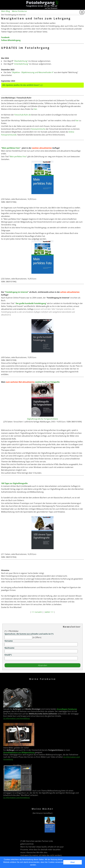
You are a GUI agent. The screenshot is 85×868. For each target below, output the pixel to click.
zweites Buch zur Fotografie (47, 382)
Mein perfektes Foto (11, 148)
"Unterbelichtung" (21, 64)
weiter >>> (49, 612)
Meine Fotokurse (19, 11)
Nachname (9, 648)
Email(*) (8, 655)
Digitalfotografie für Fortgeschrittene (42, 419)
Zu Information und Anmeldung (16, 718)
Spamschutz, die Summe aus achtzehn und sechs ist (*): (29, 634)
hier (35, 109)
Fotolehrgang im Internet (17, 292)
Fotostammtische (38, 129)
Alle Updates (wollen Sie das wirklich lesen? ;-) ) (22, 85)
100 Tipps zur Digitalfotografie (14, 483)
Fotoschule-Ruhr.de (23, 115)
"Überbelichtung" (21, 61)
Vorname (9, 641)
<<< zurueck (37, 612)
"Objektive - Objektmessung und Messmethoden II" (32, 72)
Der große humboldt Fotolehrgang (31, 303)
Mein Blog (6, 11)
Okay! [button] (73, 862)
